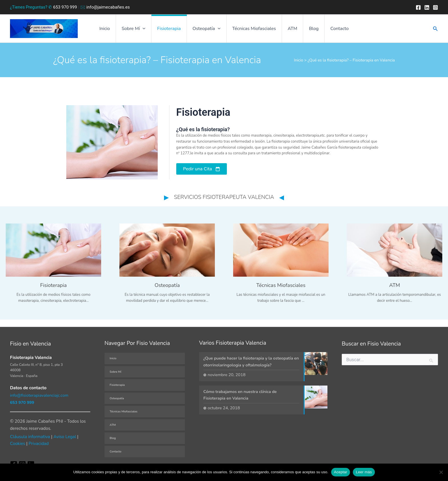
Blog (308, 30)
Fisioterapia (172, 30)
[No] (441, 472)
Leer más (364, 472)
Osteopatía (117, 398)
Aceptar (341, 472)
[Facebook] (418, 7)
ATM (289, 30)
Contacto (331, 30)
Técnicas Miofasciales (253, 30)
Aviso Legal (65, 437)
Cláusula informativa (30, 437)
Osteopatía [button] (208, 30)
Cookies (18, 444)
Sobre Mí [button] (139, 30)
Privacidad (39, 444)
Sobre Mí (116, 372)
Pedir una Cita (198, 171)
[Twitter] (427, 7)
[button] (148, 30)
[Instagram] (435, 7)
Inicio (113, 30)
